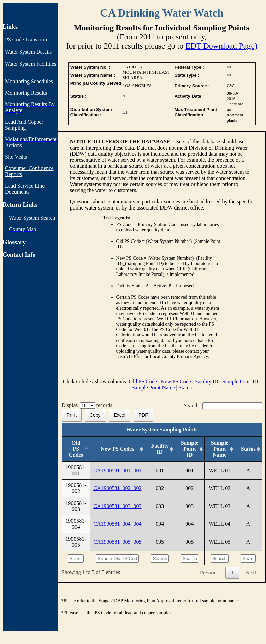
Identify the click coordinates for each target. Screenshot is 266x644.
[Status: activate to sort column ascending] (248, 449)
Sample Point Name (153, 388)
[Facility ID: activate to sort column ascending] (160, 449)
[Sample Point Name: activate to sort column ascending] (219, 449)
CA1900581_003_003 (117, 506)
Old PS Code (143, 381)
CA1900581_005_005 (117, 542)
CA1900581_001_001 (117, 470)
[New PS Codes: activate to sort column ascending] (117, 449)
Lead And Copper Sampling (24, 125)
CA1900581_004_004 (117, 524)
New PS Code (176, 381)
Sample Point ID (240, 381)
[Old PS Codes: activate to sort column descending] (76, 449)
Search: (223, 405)
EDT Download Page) (221, 46)
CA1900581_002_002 (117, 488)
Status (185, 388)
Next (251, 572)
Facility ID (207, 381)
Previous (209, 572)
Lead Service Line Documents (25, 189)
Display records (88, 405)
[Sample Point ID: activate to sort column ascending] (189, 449)
